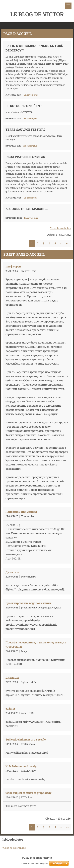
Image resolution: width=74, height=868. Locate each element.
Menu (68, 6)
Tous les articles (60, 228)
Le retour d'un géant (24, 106)
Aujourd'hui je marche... (27, 209)
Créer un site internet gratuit (35, 859)
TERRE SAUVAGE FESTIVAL (25, 130)
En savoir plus (31, 95)
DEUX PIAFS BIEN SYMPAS (25, 157)
